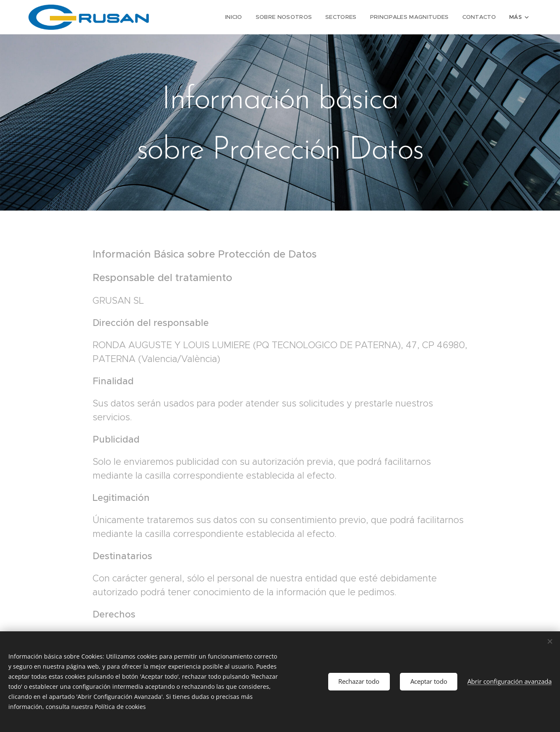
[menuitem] (186, 17)
